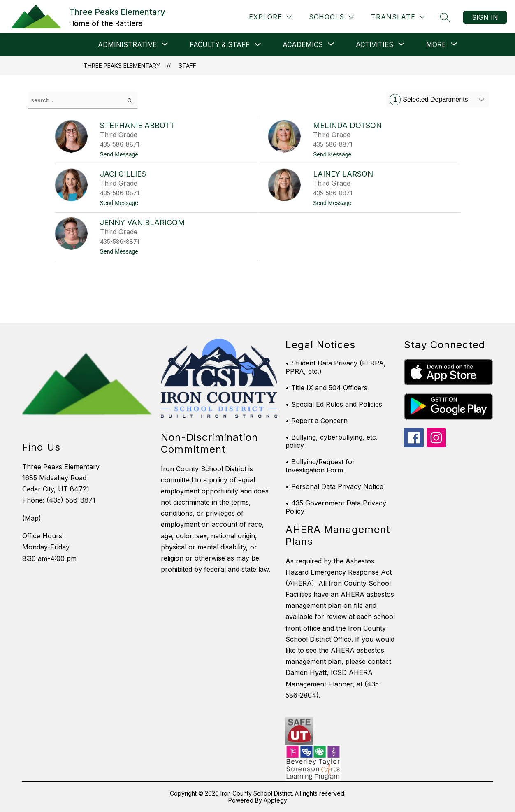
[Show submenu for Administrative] (127, 44)
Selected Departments (429, 100)
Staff (187, 66)
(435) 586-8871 (71, 500)
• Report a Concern (317, 421)
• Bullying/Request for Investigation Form (320, 466)
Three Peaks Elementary (122, 66)
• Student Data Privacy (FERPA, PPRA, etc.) (336, 367)
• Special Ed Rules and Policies (334, 404)
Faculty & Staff (220, 44)
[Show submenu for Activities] (375, 44)
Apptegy (275, 800)
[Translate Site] (398, 17)
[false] (83, 100)
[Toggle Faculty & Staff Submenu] (258, 45)
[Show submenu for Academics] (303, 44)
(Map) (32, 518)
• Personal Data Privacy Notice (334, 486)
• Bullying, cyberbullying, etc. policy (332, 441)
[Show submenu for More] (436, 44)
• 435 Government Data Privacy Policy (336, 507)
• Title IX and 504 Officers (326, 388)
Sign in (485, 17)
